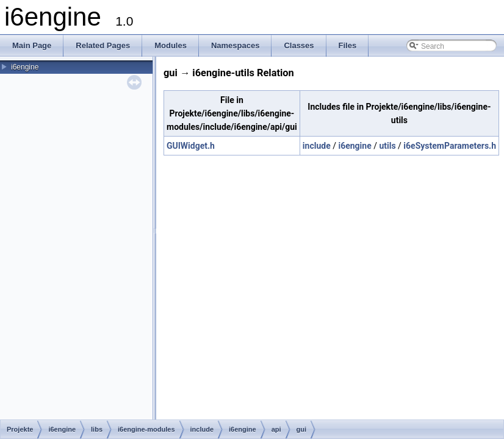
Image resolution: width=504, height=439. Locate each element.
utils (387, 146)
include (317, 146)
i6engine (25, 67)
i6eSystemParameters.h (450, 146)
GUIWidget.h (191, 146)
